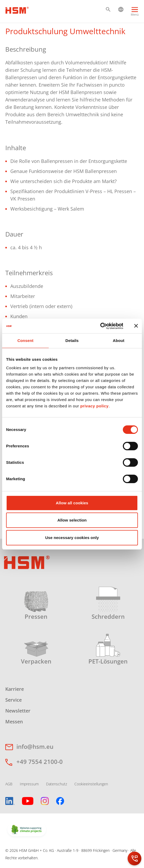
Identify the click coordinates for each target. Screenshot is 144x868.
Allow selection (72, 520)
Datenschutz (57, 784)
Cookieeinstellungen (91, 784)
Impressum (29, 784)
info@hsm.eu (35, 746)
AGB (9, 784)
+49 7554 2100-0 (40, 762)
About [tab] (119, 340)
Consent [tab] (26, 340)
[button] (108, 9)
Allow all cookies (72, 503)
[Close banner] (136, 326)
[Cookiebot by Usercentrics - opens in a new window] (100, 326)
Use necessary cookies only (72, 538)
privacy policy (94, 406)
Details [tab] (72, 340)
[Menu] (135, 12)
